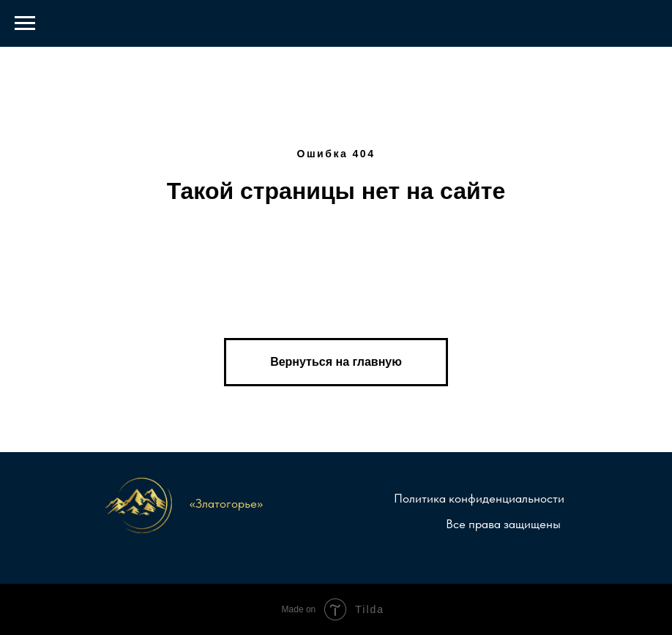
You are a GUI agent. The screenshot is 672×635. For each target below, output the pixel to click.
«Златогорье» (226, 503)
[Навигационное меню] (25, 23)
